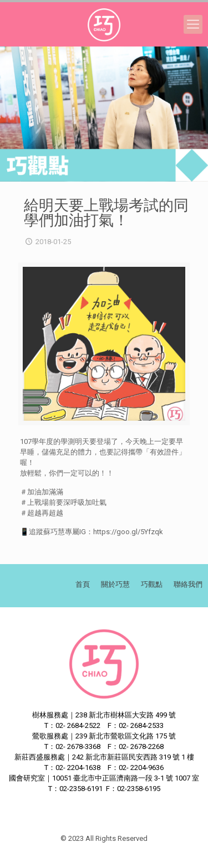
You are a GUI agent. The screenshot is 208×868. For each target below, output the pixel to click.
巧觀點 (152, 584)
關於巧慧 (115, 584)
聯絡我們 (188, 584)
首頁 (83, 584)
